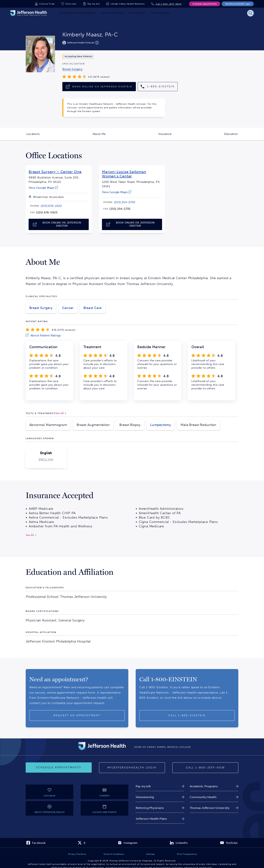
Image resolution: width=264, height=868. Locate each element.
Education (244, 136)
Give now (71, 4)
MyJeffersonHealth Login (238, 4)
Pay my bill (94, 4)
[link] (72, 69)
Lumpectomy (161, 425)
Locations (46, 136)
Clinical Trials (47, 4)
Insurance (178, 136)
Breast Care (93, 308)
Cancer (68, 308)
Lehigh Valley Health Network (128, 4)
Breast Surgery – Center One (55, 172)
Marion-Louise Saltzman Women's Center (124, 174)
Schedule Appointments (205, 4)
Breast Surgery (41, 308)
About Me (112, 136)
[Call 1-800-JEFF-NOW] (205, 768)
